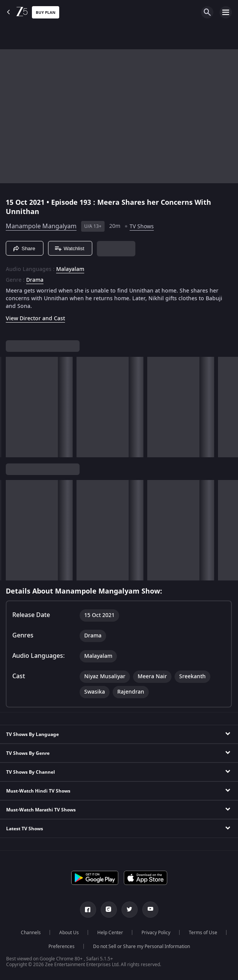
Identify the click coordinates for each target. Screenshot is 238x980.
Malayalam (70, 269)
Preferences (62, 947)
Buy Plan (46, 13)
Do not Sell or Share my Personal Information (141, 947)
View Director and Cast (35, 319)
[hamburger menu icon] (226, 12)
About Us (69, 933)
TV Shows (142, 227)
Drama (35, 280)
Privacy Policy (156, 933)
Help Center (110, 933)
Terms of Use (203, 933)
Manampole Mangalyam (41, 226)
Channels (31, 933)
